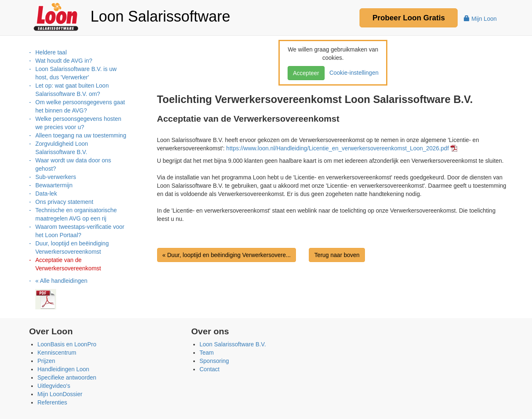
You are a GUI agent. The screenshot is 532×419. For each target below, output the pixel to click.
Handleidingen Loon (63, 369)
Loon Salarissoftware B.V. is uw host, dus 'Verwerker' (76, 73)
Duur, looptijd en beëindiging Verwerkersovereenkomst (72, 247)
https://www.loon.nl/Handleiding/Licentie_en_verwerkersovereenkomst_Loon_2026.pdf (337, 148)
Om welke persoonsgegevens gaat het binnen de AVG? (80, 106)
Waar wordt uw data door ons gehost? (73, 164)
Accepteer (306, 73)
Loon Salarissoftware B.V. (233, 344)
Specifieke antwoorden (67, 377)
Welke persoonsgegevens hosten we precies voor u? (78, 123)
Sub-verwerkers (56, 177)
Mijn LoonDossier (60, 394)
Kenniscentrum (57, 353)
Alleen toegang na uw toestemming (81, 135)
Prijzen (46, 361)
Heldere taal (51, 52)
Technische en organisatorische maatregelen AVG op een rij (76, 214)
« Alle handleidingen (61, 281)
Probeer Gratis (409, 18)
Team (207, 353)
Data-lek (46, 194)
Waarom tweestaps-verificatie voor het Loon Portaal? (80, 231)
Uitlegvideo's (54, 386)
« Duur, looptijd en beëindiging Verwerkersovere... (227, 255)
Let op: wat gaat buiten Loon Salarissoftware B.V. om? (72, 90)
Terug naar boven (337, 255)
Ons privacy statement (64, 202)
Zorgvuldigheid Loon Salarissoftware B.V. (62, 148)
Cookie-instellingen (352, 73)
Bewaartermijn (54, 185)
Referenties (52, 402)
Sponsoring (214, 361)
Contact (209, 369)
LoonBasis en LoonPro (67, 344)
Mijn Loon (480, 19)
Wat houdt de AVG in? (64, 61)
